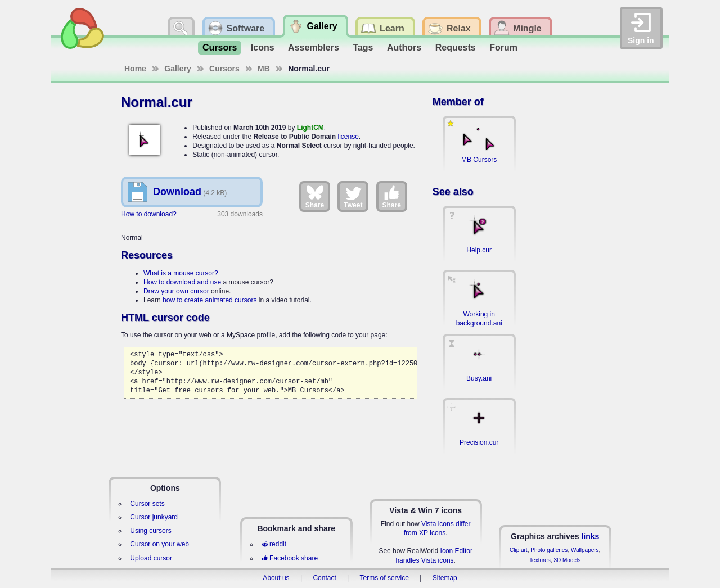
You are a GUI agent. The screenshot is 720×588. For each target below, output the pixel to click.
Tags (363, 48)
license (348, 137)
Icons (263, 48)
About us (276, 578)
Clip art (519, 550)
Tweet (353, 196)
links (590, 536)
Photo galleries (549, 550)
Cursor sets (147, 504)
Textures (540, 560)
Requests (456, 48)
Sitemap (445, 578)
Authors (404, 48)
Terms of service (384, 578)
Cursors (220, 48)
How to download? (149, 214)
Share (315, 196)
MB (264, 69)
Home (135, 69)
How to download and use (182, 282)
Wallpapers (585, 550)
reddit (274, 544)
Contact (324, 578)
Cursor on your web (159, 544)
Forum (503, 48)
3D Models (567, 560)
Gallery (177, 69)
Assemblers (314, 48)
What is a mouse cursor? (181, 273)
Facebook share (290, 558)
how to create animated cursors (210, 300)
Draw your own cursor (176, 291)
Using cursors (150, 531)
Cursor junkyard (154, 517)
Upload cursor (151, 558)
